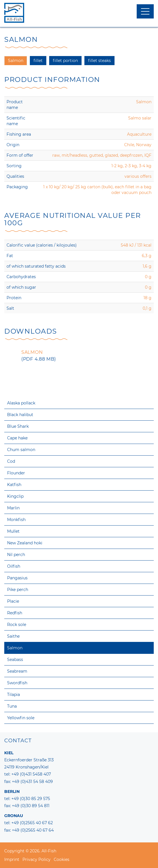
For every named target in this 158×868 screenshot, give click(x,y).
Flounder (16, 473)
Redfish (15, 613)
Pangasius (17, 578)
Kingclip (15, 496)
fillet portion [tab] (65, 61)
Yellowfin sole (21, 718)
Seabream (17, 671)
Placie (13, 601)
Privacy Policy (37, 859)
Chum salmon (21, 450)
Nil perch (16, 555)
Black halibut (20, 415)
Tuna (12, 706)
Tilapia (13, 695)
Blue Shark (18, 426)
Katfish (14, 485)
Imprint (12, 859)
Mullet (13, 531)
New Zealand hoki (25, 543)
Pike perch (18, 590)
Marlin (13, 508)
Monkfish (16, 520)
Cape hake (17, 438)
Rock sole (17, 625)
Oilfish (14, 566)
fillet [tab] (38, 61)
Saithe (13, 636)
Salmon (15, 648)
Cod (11, 461)
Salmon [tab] (16, 61)
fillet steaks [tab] (99, 61)
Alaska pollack (21, 403)
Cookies (62, 859)
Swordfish (17, 683)
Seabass (15, 660)
